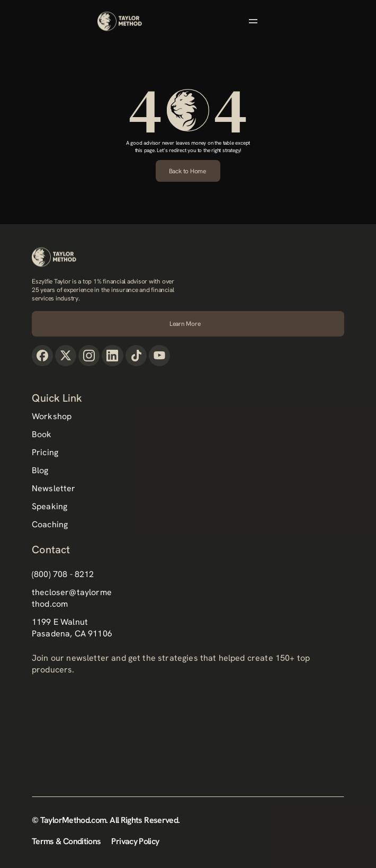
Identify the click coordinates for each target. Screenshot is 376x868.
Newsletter (54, 488)
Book (42, 434)
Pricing (45, 452)
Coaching (50, 524)
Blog (40, 470)
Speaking (50, 506)
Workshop (52, 416)
